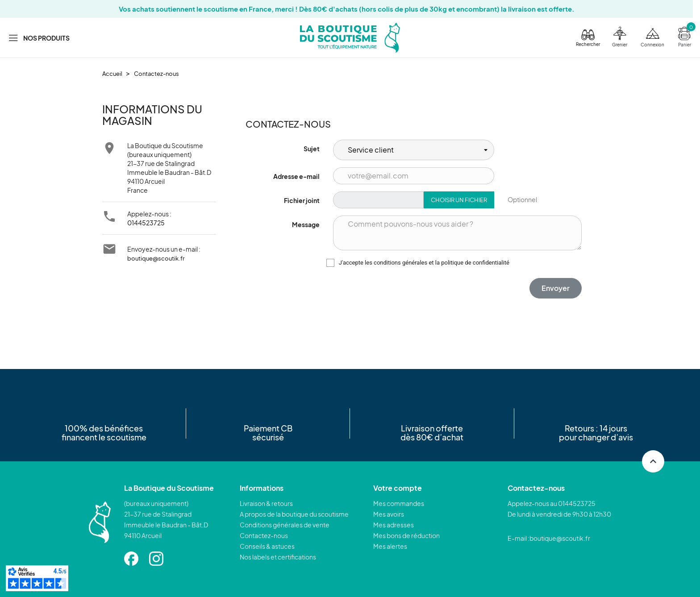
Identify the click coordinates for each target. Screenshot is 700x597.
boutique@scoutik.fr (156, 258)
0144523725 (146, 223)
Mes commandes (399, 503)
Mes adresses (394, 525)
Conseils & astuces (267, 546)
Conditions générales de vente (285, 525)
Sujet (312, 149)
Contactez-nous (264, 535)
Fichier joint (302, 200)
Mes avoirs (389, 514)
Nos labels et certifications (278, 557)
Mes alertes (390, 546)
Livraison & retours (266, 503)
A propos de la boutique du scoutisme (294, 514)
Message (306, 224)
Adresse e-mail (296, 176)
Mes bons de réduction (406, 535)
